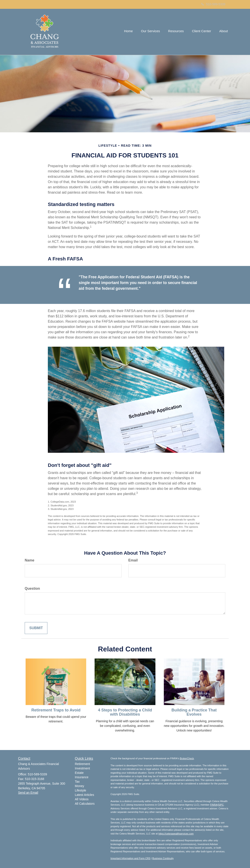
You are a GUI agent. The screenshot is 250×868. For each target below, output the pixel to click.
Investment (82, 768)
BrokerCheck (187, 758)
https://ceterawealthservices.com (176, 834)
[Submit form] (36, 628)
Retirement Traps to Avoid (56, 710)
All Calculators (85, 804)
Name (30, 560)
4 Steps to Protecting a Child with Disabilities (125, 712)
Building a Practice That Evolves (194, 712)
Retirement (82, 764)
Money (80, 786)
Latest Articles (85, 795)
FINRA (214, 805)
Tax (77, 782)
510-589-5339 (213, 4)
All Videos (82, 799)
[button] (153, 32)
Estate (79, 773)
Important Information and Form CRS (130, 858)
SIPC (221, 805)
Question (32, 588)
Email (133, 560)
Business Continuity (163, 858)
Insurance (82, 777)
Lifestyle (81, 790)
